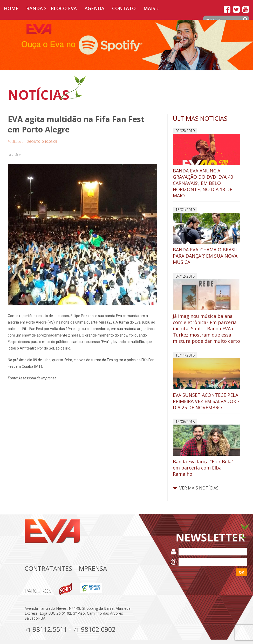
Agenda (94, 8)
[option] (126, 45)
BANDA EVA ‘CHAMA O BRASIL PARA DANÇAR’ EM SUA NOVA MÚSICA (206, 239)
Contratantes (48, 568)
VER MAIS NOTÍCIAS (196, 488)
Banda (35, 8)
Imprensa (92, 568)
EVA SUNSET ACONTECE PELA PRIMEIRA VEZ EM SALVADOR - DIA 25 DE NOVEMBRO (206, 384)
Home (11, 8)
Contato (124, 8)
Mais (149, 8)
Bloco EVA (64, 8)
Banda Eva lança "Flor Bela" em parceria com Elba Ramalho (206, 451)
